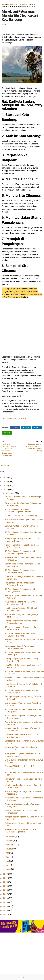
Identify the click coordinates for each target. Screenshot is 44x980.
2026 (6, 478)
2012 (6, 914)
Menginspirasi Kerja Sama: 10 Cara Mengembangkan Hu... (20, 831)
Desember (10, 493)
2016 (6, 898)
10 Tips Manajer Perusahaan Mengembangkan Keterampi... (19, 510)
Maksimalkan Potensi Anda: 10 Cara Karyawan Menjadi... (21, 603)
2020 (6, 882)
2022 (6, 874)
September (11, 845)
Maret (8, 869)
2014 (6, 906)
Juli (7, 853)
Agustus (9, 849)
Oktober (9, 841)
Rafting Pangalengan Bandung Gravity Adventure (22, 977)
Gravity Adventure (34, 294)
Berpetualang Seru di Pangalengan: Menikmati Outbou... (20, 647)
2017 (6, 894)
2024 (6, 486)
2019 (6, 886)
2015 (6, 902)
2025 (6, 482)
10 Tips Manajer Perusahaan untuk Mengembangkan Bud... (20, 552)
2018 (6, 890)
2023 (6, 490)
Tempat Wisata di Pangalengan (17, 4)
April (8, 865)
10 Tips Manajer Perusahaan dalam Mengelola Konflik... (20, 571)
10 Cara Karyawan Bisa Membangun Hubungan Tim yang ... (21, 635)
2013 (6, 910)
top (33, 977)
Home (4, 4)
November (10, 837)
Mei (7, 861)
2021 (6, 878)
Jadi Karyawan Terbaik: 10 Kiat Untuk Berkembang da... (21, 609)
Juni (8, 857)
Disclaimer (5, 465)
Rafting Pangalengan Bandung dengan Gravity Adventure (22, 622)
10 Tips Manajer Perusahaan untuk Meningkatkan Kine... (20, 590)
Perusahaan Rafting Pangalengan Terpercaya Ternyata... (19, 584)
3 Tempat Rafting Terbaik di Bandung (21, 516)
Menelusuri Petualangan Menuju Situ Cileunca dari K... (21, 748)
